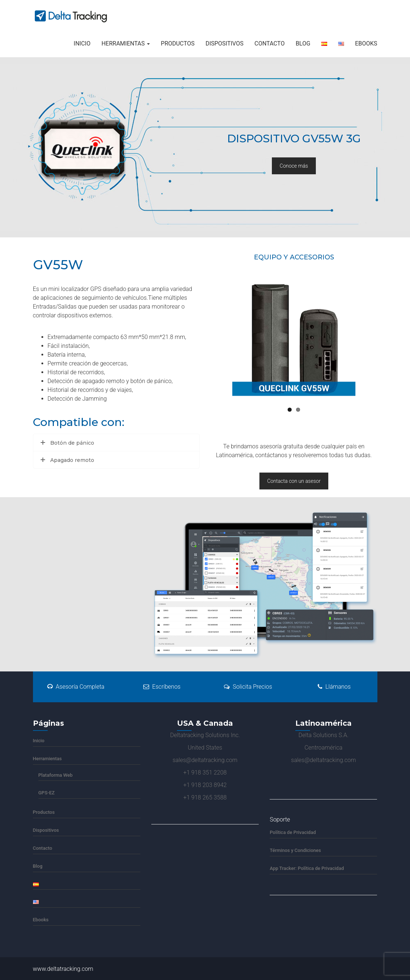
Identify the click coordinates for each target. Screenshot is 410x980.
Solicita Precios (248, 687)
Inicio (82, 43)
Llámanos (334, 687)
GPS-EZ (47, 793)
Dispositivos (225, 43)
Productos (178, 43)
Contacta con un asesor (294, 481)
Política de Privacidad (293, 832)
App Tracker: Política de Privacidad (307, 868)
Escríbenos (162, 687)
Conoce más (294, 166)
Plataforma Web (56, 775)
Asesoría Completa (76, 687)
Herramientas (126, 43)
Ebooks (366, 43)
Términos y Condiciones (295, 850)
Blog (303, 43)
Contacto (269, 43)
